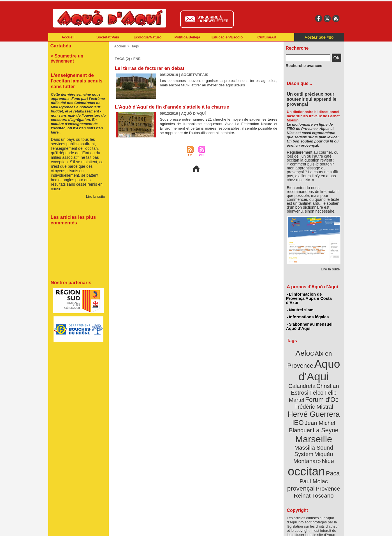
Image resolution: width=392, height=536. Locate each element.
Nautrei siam (300, 305)
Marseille (304, 415)
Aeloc (306, 346)
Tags (134, 46)
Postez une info (319, 37)
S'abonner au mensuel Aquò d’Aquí (309, 320)
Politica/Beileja (187, 37)
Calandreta (327, 368)
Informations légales (307, 311)
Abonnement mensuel (122, 528)
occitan (307, 438)
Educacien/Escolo (227, 37)
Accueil (68, 37)
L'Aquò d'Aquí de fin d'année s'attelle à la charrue (174, 107)
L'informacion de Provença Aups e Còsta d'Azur (313, 296)
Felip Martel (305, 381)
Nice (326, 429)
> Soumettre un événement (76, 55)
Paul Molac (301, 447)
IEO (300, 401)
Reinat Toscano (318, 456)
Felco (332, 374)
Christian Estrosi (307, 374)
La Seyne (324, 407)
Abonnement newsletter (73, 528)
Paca (330, 439)
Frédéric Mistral (320, 387)
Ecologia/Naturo (148, 37)
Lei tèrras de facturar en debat (151, 68)
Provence (306, 453)
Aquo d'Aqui (313, 360)
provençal (326, 447)
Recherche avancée (301, 65)
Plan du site (171, 528)
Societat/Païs (108, 37)
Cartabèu (60, 45)
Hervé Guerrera (314, 394)
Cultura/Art (267, 37)
